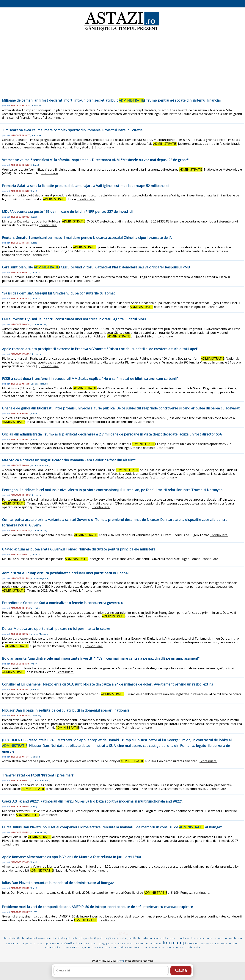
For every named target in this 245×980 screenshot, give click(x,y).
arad (76, 947)
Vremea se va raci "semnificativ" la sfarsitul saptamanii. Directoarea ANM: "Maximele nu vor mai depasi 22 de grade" (95, 160)
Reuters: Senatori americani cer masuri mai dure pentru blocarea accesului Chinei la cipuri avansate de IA (87, 238)
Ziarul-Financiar (38, 324)
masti (50, 938)
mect (209, 938)
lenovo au (207, 944)
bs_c (168, 938)
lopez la (87, 938)
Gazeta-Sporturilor (40, 384)
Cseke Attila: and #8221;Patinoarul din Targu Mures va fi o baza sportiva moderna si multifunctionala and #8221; (93, 801)
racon (41, 944)
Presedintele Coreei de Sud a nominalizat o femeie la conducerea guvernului (63, 603)
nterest (119, 938)
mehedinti (69, 943)
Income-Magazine (40, 578)
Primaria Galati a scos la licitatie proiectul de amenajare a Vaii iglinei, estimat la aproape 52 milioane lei (86, 186)
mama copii (126, 944)
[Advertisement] (122, 61)
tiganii (99, 938)
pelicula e (73, 938)
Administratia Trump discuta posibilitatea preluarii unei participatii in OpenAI (65, 573)
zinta (147, 947)
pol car (185, 938)
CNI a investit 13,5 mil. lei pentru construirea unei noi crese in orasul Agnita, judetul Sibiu (74, 319)
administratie (12, 938)
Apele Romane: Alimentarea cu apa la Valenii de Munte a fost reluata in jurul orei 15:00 (71, 857)
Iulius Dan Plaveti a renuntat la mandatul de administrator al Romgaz (58, 883)
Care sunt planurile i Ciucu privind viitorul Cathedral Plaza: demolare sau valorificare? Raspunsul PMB (96, 267)
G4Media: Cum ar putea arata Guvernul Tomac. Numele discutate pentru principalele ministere (79, 549)
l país (189, 947)
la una (239, 938)
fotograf (156, 944)
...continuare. (56, 118)
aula (175, 938)
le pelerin (29, 944)
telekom (193, 944)
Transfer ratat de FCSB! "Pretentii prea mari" (38, 775)
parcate (111, 944)
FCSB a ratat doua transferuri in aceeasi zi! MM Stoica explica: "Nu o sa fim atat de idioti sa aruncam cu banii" (90, 379)
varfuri (159, 938)
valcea (84, 943)
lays (84, 947)
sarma (229, 938)
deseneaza (198, 938)
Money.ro (35, 716)
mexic (138, 947)
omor (42, 938)
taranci (219, 938)
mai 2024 (221, 944)
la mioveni (30, 938)
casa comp (13, 944)
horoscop (175, 943)
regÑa (109, 938)
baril (94, 944)
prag (102, 944)
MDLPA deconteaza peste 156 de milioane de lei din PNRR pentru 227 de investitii (67, 212)
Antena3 (35, 165)
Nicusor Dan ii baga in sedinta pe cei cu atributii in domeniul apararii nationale (66, 710)
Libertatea (36, 106)
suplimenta (125, 947)
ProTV (34, 664)
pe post (234, 944)
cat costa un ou (173, 947)
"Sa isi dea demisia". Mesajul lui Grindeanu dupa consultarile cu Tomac (59, 293)
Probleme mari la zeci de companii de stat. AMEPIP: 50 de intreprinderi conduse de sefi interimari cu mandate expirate (97, 907)
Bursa (33, 191)
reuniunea (142, 944)
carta (67, 947)
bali (60, 947)
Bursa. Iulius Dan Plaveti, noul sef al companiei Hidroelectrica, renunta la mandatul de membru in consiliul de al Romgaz (112, 827)
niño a (156, 947)
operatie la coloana (139, 938)
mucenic (51, 947)
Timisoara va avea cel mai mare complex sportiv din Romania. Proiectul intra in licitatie (72, 130)
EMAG (122, 933)
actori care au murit (102, 947)
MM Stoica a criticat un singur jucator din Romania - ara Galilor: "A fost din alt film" (69, 460)
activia (60, 938)
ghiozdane (53, 944)
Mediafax (35, 272)
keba (197, 947)
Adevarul (35, 413)
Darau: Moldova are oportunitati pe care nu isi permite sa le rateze (56, 629)
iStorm (120, 961)
